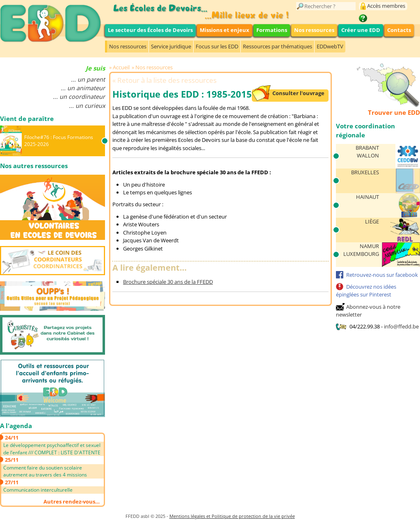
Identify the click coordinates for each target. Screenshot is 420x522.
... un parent (88, 79)
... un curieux (87, 106)
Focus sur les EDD (217, 46)
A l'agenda (16, 426)
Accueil (121, 67)
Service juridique (171, 46)
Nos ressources (314, 30)
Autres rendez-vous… (72, 501)
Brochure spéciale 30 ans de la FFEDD (168, 282)
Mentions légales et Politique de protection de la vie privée (232, 516)
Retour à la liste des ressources (167, 80)
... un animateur (83, 88)
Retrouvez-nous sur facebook (382, 275)
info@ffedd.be (401, 326)
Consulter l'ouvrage (298, 93)
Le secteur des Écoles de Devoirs (150, 30)
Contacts (399, 30)
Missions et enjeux (225, 30)
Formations (272, 30)
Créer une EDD (361, 30)
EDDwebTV (330, 46)
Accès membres (386, 6)
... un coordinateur (79, 97)
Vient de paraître (27, 119)
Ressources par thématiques (277, 46)
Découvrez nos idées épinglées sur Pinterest (366, 291)
